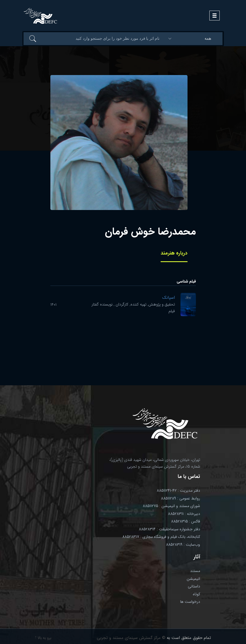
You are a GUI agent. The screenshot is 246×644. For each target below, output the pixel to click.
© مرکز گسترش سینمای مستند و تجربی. (131, 638)
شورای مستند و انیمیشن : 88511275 (171, 506)
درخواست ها (190, 602)
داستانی (194, 586)
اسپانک (169, 298)
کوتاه (196, 594)
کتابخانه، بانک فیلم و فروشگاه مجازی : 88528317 (161, 537)
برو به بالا (43, 638)
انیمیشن (193, 579)
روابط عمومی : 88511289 (181, 498)
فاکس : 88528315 (186, 521)
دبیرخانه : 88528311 (184, 514)
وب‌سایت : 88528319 (183, 545)
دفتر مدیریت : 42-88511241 (178, 491)
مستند (195, 571)
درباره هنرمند (174, 253)
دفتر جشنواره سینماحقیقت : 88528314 (169, 529)
